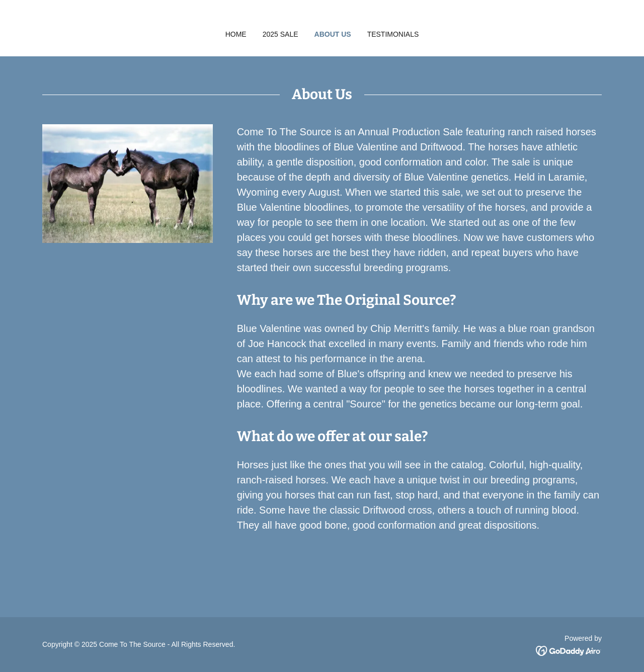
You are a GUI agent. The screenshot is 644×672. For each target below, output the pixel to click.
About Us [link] (333, 34)
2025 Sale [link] (280, 34)
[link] (569, 650)
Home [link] (236, 34)
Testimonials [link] (393, 34)
